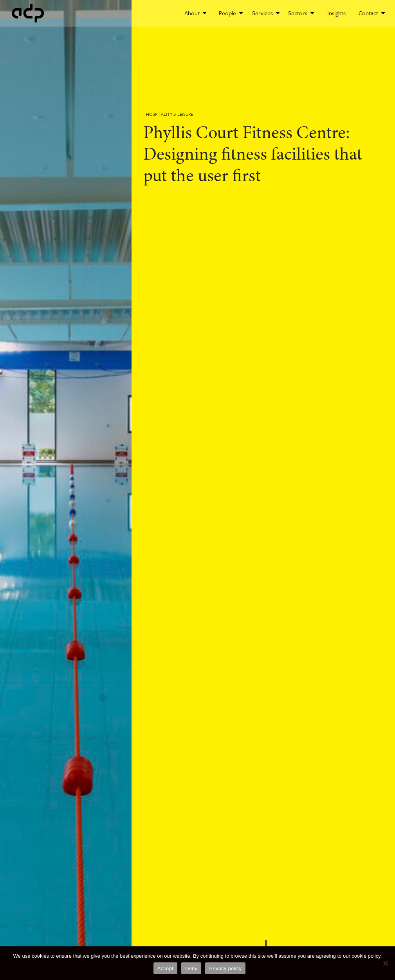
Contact (372, 13)
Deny (191, 968)
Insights (336, 13)
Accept (165, 968)
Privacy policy (225, 968)
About (195, 13)
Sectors (301, 13)
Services (266, 13)
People (231, 13)
